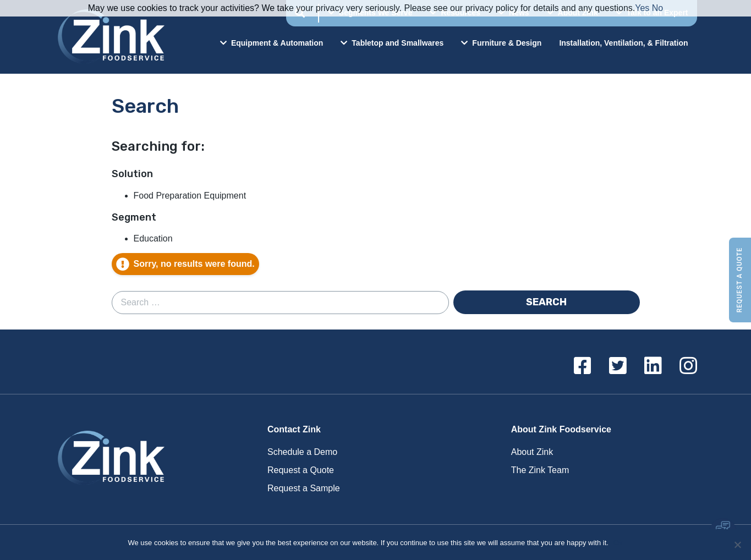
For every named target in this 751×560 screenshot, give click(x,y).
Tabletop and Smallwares (392, 43)
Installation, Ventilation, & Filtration (623, 43)
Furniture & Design (501, 43)
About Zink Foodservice (561, 429)
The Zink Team (540, 470)
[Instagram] (688, 366)
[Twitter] (618, 366)
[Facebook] (583, 366)
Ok (619, 543)
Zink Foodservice (109, 37)
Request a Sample (304, 488)
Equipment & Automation (272, 43)
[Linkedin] (653, 366)
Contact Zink (294, 429)
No (657, 8)
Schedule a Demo (302, 452)
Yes (642, 8)
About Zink (532, 452)
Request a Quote (739, 280)
